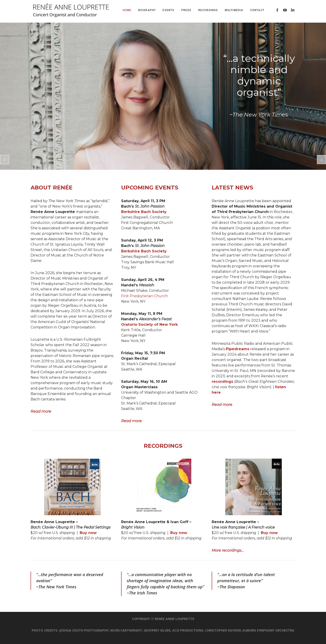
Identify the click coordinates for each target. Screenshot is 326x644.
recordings (222, 382)
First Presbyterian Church (144, 296)
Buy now (88, 533)
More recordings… (228, 550)
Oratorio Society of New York (149, 324)
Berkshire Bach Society (144, 212)
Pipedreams (237, 349)
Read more (41, 411)
